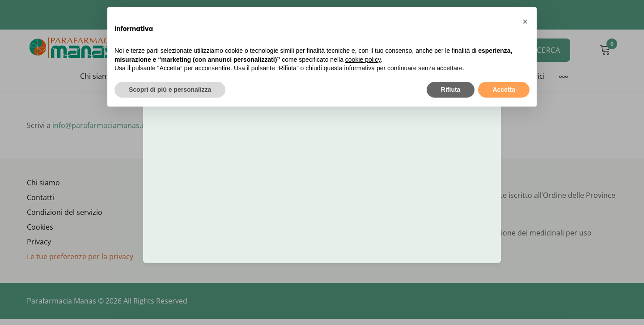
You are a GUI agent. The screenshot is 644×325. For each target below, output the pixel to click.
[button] (525, 21)
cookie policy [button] (363, 60)
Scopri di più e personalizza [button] (170, 90)
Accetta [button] (504, 90)
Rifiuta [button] (451, 90)
